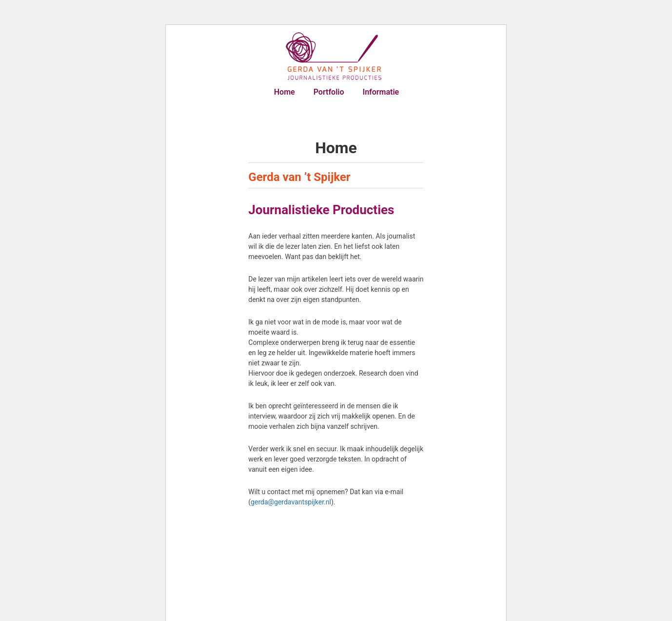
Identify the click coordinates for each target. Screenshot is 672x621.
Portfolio (329, 92)
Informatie (381, 92)
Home (285, 92)
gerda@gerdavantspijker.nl (291, 502)
